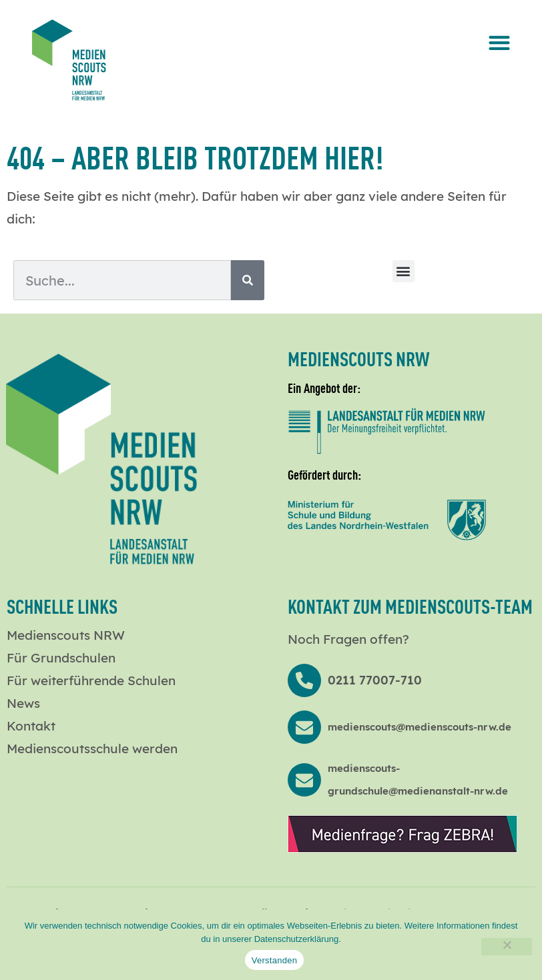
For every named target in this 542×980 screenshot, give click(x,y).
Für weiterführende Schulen (91, 680)
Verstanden (274, 960)
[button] (499, 42)
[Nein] (507, 947)
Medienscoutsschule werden (92, 749)
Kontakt (31, 726)
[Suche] (248, 281)
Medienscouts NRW (66, 635)
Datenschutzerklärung (296, 939)
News (23, 703)
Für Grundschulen (61, 658)
